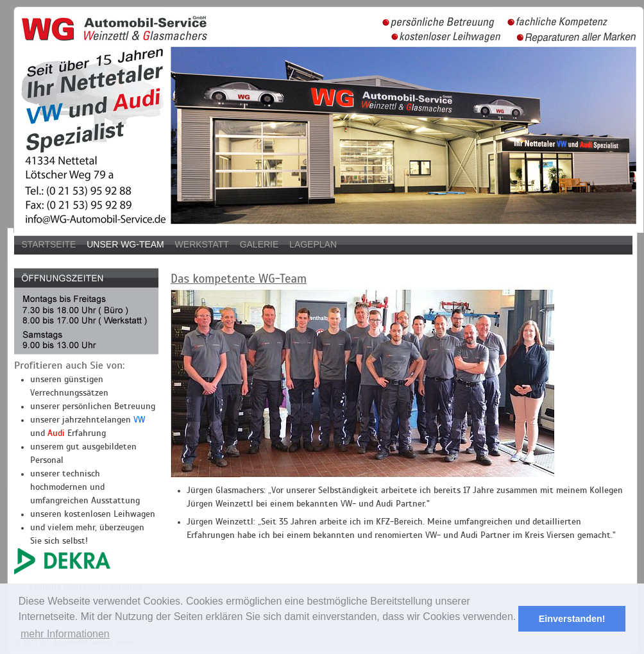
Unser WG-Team (125, 244)
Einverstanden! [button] (572, 619)
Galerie (259, 244)
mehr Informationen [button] (65, 634)
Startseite (48, 244)
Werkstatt (202, 244)
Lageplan (313, 244)
